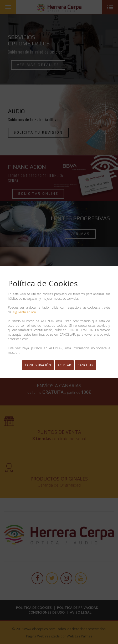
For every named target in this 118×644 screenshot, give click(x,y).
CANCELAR (85, 365)
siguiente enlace (25, 312)
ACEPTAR (64, 365)
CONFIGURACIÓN (38, 365)
